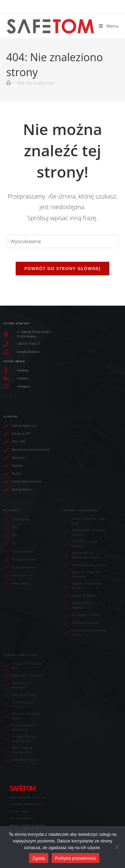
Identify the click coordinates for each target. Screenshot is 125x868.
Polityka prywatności (75, 858)
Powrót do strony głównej (62, 268)
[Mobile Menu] (109, 26)
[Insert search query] (63, 241)
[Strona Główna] (8, 83)
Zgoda (39, 858)
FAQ (8, 397)
